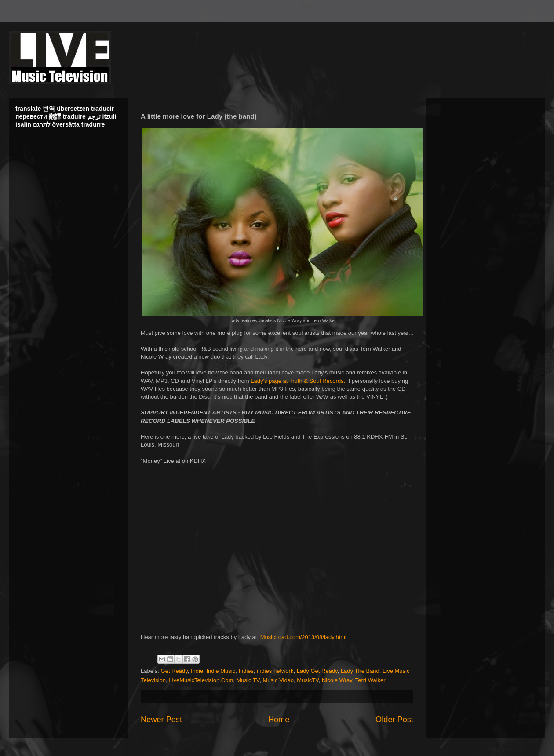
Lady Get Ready (317, 671)
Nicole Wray (337, 680)
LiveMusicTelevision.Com (201, 680)
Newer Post (161, 720)
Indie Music (221, 671)
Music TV (248, 680)
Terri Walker (370, 680)
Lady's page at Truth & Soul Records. (298, 381)
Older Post (394, 720)
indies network (275, 671)
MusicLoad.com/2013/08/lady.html (303, 637)
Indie (197, 671)
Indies (246, 671)
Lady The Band (360, 671)
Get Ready (174, 671)
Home (279, 720)
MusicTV (308, 680)
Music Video (279, 680)
